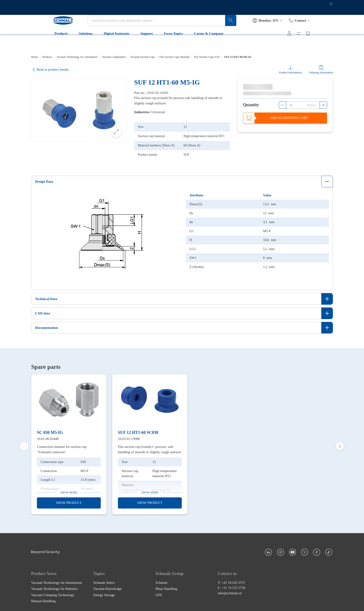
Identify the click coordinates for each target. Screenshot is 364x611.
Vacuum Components (114, 57)
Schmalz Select (104, 581)
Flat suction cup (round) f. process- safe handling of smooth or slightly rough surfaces (150, 448)
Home (34, 57)
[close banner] (331, 7)
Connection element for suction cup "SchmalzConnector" (62, 448)
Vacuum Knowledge (107, 587)
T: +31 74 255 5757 (232, 581)
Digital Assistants (97, 45)
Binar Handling (166, 587)
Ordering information (321, 73)
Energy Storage (104, 593)
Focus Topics (154, 45)
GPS (159, 593)
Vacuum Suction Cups (143, 57)
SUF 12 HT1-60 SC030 (138, 431)
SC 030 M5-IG (50, 431)
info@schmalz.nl (230, 591)
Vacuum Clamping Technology (53, 593)
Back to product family (50, 70)
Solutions (66, 45)
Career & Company (189, 45)
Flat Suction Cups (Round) (174, 57)
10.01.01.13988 (129, 437)
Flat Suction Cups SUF (207, 57)
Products (41, 45)
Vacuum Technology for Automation (77, 57)
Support (127, 45)
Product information (290, 73)
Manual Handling (43, 599)
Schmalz (162, 581)
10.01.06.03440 (48, 437)
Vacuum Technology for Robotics (55, 587)
